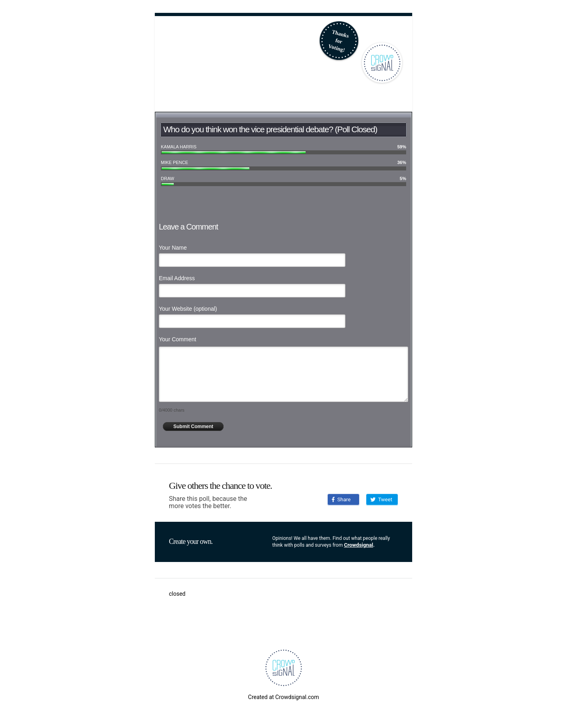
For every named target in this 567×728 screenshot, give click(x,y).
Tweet (381, 499)
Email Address (177, 278)
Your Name (173, 248)
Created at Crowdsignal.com (283, 697)
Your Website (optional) (188, 309)
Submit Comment (193, 427)
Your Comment (178, 339)
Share (341, 499)
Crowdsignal (358, 545)
